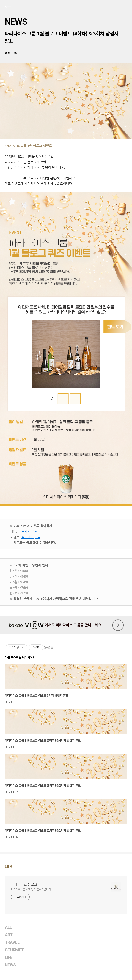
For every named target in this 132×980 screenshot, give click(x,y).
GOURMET (14, 950)
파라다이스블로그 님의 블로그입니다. (31, 889)
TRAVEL (12, 942)
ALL (8, 927)
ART (9, 935)
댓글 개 (8, 866)
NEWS (16, 22)
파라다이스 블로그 (24, 884)
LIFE (9, 957)
